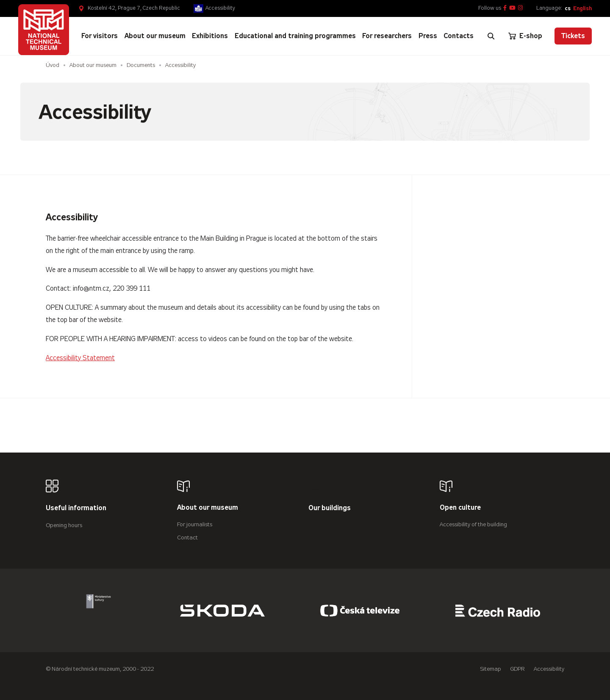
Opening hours (64, 525)
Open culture (460, 508)
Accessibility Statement (80, 358)
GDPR (517, 669)
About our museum (93, 65)
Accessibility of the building (473, 524)
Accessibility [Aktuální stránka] (181, 65)
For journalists (195, 524)
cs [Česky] (568, 8)
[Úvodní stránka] (44, 30)
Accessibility (220, 8)
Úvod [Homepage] (53, 65)
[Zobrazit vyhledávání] (491, 36)
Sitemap (491, 669)
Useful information (76, 508)
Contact (187, 537)
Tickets (573, 36)
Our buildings (330, 508)
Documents (141, 65)
